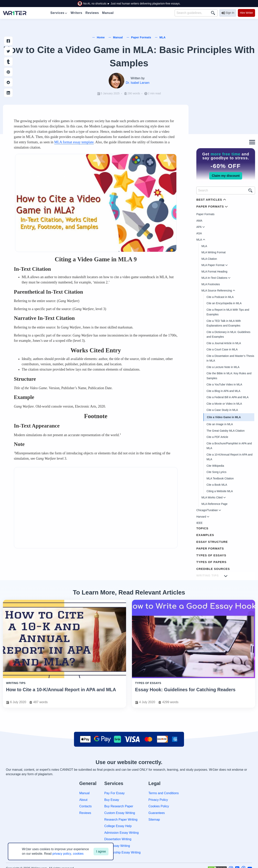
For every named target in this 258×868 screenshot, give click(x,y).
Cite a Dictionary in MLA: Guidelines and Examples (228, 334)
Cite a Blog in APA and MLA (223, 391)
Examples (205, 535)
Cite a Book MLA (217, 485)
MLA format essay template (74, 142)
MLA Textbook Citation (220, 478)
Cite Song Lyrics (216, 472)
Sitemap (154, 820)
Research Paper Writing (121, 820)
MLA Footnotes (211, 284)
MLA (204, 246)
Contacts (85, 806)
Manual (84, 793)
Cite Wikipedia (215, 466)
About (83, 800)
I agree (101, 851)
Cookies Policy (159, 806)
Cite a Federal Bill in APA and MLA (228, 397)
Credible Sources (213, 569)
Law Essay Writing (117, 846)
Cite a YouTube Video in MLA (224, 384)
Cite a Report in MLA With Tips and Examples (228, 312)
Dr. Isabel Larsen (138, 83)
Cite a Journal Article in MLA (224, 343)
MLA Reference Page (214, 504)
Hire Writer (247, 13)
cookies (78, 854)
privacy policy (62, 854)
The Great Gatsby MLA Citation (226, 431)
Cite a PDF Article (217, 437)
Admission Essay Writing (122, 833)
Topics (202, 528)
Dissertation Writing (118, 839)
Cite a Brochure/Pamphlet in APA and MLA (229, 446)
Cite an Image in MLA (220, 424)
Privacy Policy (158, 800)
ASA (199, 233)
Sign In (228, 13)
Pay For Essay (115, 793)
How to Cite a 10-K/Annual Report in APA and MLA (61, 690)
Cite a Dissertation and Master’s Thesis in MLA (230, 358)
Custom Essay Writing (120, 813)
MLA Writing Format (213, 252)
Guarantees (157, 813)
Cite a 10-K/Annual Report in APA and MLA (230, 457)
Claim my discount (226, 176)
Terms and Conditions (164, 793)
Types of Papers (211, 562)
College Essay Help (118, 826)
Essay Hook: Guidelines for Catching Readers (185, 690)
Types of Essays (211, 555)
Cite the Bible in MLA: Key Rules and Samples (229, 376)
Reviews (85, 813)
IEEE (199, 523)
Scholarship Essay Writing (123, 852)
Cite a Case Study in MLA (222, 410)
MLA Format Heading (214, 272)
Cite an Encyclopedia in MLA (224, 303)
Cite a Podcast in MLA (220, 297)
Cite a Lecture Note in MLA (223, 367)
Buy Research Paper (119, 806)
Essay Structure (212, 542)
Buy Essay (112, 800)
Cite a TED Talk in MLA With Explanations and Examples (224, 323)
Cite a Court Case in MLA (222, 349)
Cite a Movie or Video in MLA (224, 404)
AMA (199, 221)
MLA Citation (209, 259)
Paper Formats (205, 214)
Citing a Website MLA (220, 491)
